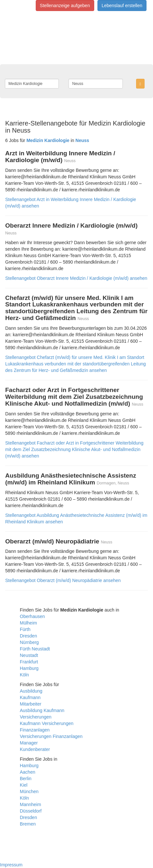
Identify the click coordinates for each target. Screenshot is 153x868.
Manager (29, 743)
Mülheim (28, 623)
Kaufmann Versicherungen (47, 723)
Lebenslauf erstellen (122, 6)
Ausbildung (31, 691)
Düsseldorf (31, 811)
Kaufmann (30, 697)
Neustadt (29, 655)
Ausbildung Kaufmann (42, 710)
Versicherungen (36, 717)
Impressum (11, 865)
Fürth (25, 629)
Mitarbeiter (31, 704)
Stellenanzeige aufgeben (65, 6)
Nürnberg (29, 642)
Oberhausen (32, 616)
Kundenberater (35, 749)
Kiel (24, 785)
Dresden (28, 636)
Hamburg (29, 668)
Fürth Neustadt (35, 649)
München (29, 791)
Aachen (27, 772)
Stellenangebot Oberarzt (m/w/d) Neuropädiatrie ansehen (63, 580)
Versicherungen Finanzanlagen (51, 736)
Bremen (28, 824)
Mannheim (30, 804)
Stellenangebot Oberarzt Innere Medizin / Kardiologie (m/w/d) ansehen (76, 278)
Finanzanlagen (35, 730)
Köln (24, 675)
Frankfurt (29, 662)
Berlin (26, 779)
